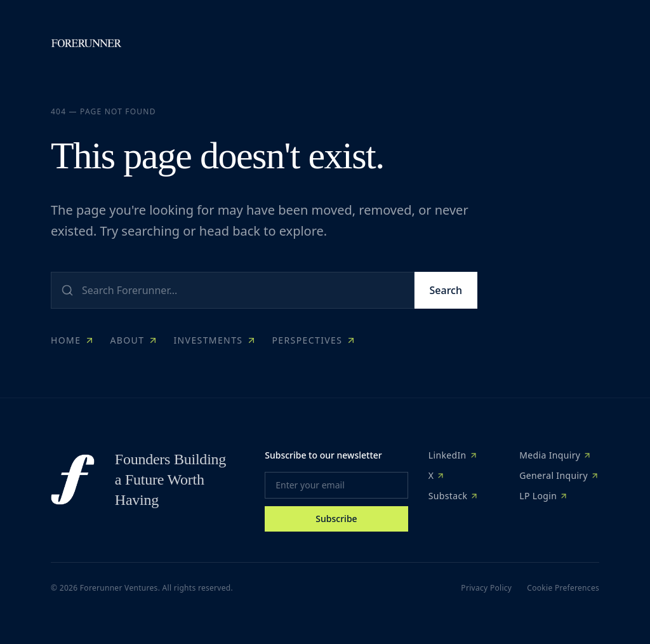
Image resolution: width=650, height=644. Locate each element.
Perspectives (314, 340)
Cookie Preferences (563, 588)
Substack (454, 496)
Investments (215, 340)
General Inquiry (559, 475)
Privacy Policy (486, 588)
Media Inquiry (555, 455)
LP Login (544, 496)
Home (73, 340)
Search (446, 290)
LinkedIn (453, 455)
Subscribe (336, 519)
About (134, 340)
